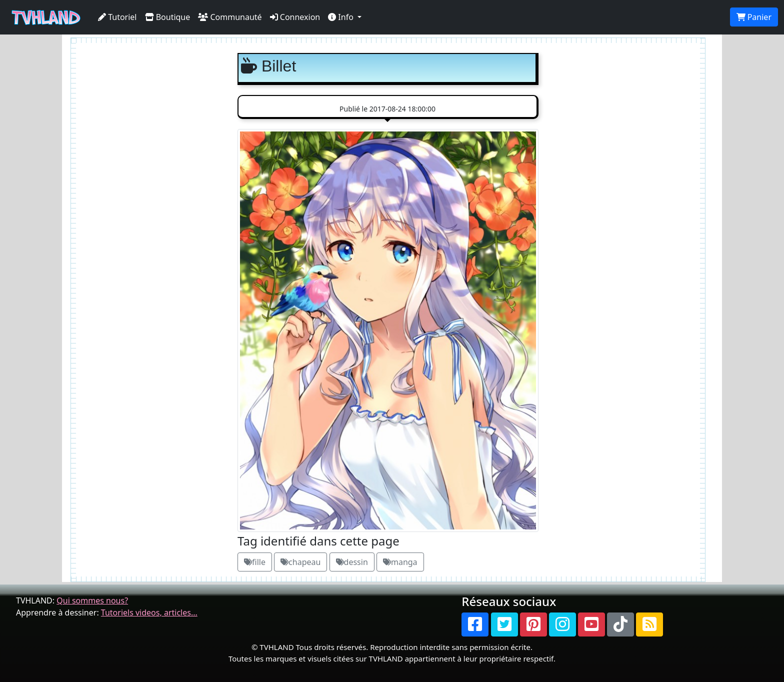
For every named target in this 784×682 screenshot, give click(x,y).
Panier (754, 17)
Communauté (230, 17)
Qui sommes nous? (92, 600)
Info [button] (342, 17)
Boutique (168, 17)
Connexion (295, 17)
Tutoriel (117, 17)
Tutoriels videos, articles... (149, 612)
